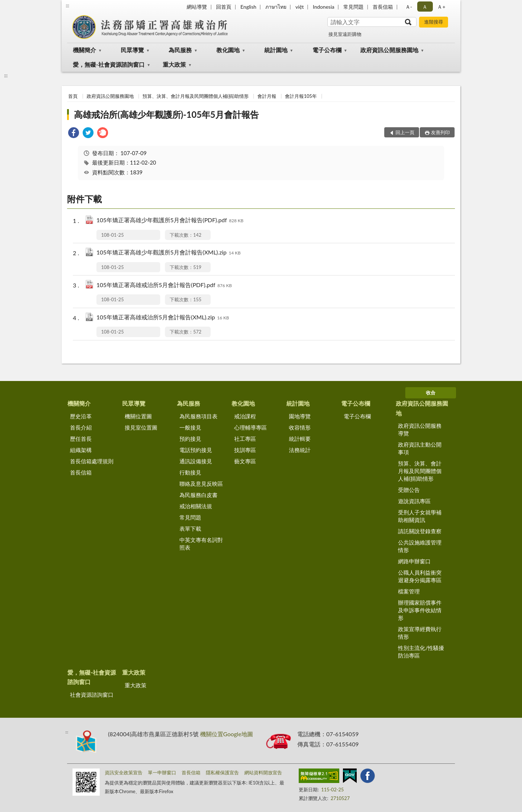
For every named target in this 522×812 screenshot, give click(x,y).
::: (67, 5)
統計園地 (276, 50)
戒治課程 (245, 416)
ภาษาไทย (276, 7)
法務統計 (300, 450)
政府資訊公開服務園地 (389, 50)
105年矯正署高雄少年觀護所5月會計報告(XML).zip (169, 253)
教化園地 (228, 50)
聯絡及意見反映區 (201, 484)
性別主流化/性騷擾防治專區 (421, 652)
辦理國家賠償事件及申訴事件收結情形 (420, 610)
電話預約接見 (196, 450)
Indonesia (324, 7)
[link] (74, 134)
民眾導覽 (132, 50)
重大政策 (174, 64)
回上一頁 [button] (405, 132)
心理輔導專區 (250, 427)
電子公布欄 (327, 50)
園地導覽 (300, 416)
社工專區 (245, 439)
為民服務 (180, 50)
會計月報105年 (301, 96)
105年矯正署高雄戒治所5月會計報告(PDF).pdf (164, 285)
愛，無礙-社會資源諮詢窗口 (109, 64)
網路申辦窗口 (414, 561)
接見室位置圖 (141, 427)
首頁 (73, 96)
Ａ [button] (425, 7)
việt (300, 7)
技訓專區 (245, 450)
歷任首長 (81, 439)
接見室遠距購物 (345, 34)
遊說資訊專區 (414, 501)
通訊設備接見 (196, 461)
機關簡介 (84, 50)
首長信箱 (383, 7)
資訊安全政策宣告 (124, 772)
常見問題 (353, 7)
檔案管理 (409, 591)
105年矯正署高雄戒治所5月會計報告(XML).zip (163, 318)
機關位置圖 (138, 416)
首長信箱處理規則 (92, 461)
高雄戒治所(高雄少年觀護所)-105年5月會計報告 (166, 114)
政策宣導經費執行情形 (420, 633)
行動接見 (190, 472)
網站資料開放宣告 (263, 772)
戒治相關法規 (196, 506)
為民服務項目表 (198, 416)
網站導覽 (197, 7)
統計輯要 (300, 439)
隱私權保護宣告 (222, 772)
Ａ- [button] (409, 7)
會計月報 (267, 96)
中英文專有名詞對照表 (201, 544)
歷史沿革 (81, 416)
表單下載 (190, 529)
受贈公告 (409, 490)
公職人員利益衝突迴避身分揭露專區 (420, 576)
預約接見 (190, 439)
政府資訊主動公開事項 (420, 448)
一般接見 (190, 427)
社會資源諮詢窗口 (92, 695)
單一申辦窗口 (162, 772)
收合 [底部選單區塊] (431, 393)
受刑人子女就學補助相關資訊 (420, 516)
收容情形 (300, 427)
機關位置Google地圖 (227, 734)
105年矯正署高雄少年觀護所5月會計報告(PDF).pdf (170, 221)
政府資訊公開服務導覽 (420, 429)
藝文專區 (245, 461)
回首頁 (224, 7)
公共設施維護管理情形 (420, 546)
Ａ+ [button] (441, 7)
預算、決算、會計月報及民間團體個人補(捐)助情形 (196, 96)
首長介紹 (81, 427)
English (248, 7)
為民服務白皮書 (198, 495)
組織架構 (81, 450)
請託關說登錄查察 (420, 531)
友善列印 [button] (440, 132)
